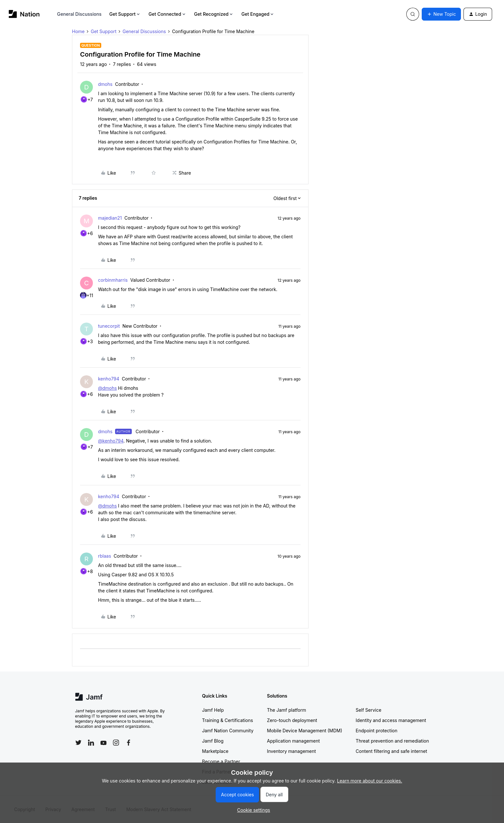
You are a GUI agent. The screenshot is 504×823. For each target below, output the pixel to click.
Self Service (369, 710)
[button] (441, 14)
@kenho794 (111, 441)
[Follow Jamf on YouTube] (104, 743)
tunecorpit (109, 326)
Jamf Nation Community (228, 731)
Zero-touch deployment (292, 720)
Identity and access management (391, 720)
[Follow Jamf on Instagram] (116, 743)
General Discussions (79, 14)
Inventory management (292, 751)
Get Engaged (258, 14)
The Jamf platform (287, 710)
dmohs (105, 84)
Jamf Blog (213, 741)
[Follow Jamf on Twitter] (78, 743)
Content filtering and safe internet (392, 751)
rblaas (105, 556)
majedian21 (110, 218)
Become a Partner (221, 761)
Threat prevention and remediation (392, 741)
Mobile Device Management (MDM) (305, 731)
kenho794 (109, 379)
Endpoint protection (377, 731)
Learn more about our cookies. (370, 781)
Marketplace (215, 751)
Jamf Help (213, 710)
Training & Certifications (228, 720)
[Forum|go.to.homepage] (24, 14)
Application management (293, 741)
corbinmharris (113, 280)
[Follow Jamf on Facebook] (129, 743)
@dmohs (107, 388)
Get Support (125, 14)
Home (78, 31)
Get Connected (167, 14)
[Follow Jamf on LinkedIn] (91, 743)
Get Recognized (214, 14)
